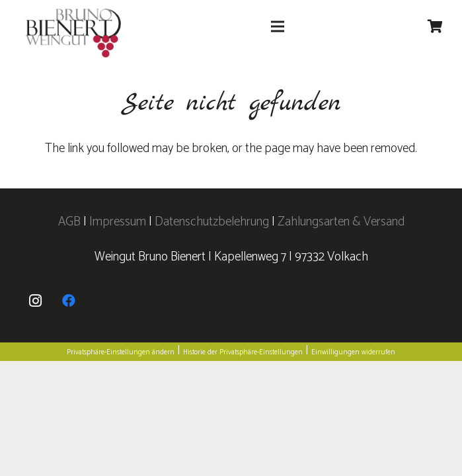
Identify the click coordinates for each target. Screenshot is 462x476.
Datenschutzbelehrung (212, 222)
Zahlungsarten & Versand (341, 222)
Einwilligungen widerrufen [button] (353, 352)
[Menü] (278, 26)
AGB (71, 222)
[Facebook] (69, 301)
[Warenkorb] (435, 26)
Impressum (118, 222)
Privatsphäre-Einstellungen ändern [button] (121, 352)
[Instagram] (36, 301)
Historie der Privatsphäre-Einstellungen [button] (243, 352)
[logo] (73, 33)
